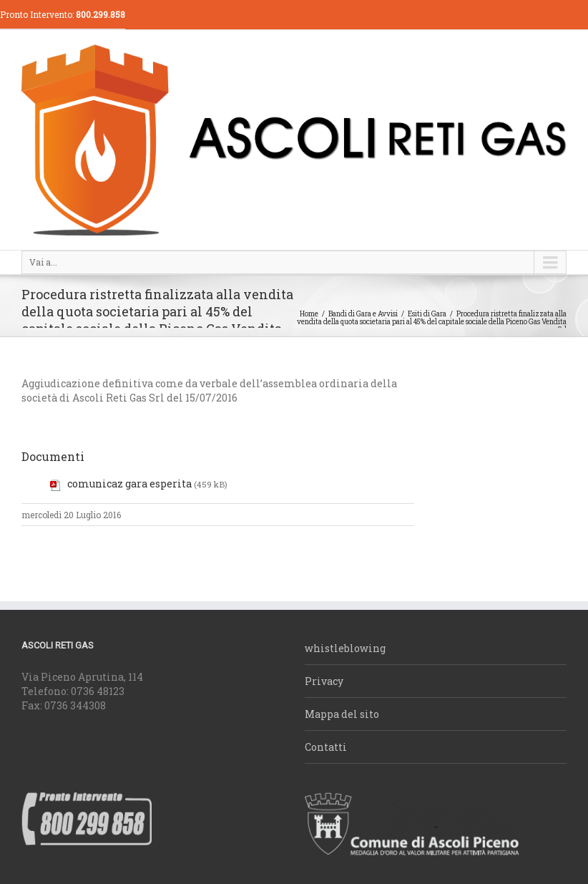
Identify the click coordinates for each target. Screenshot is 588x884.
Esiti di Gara (427, 314)
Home (309, 314)
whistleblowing (345, 648)
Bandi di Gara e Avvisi (363, 314)
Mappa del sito (342, 714)
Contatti (326, 747)
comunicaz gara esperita (129, 484)
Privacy (324, 681)
